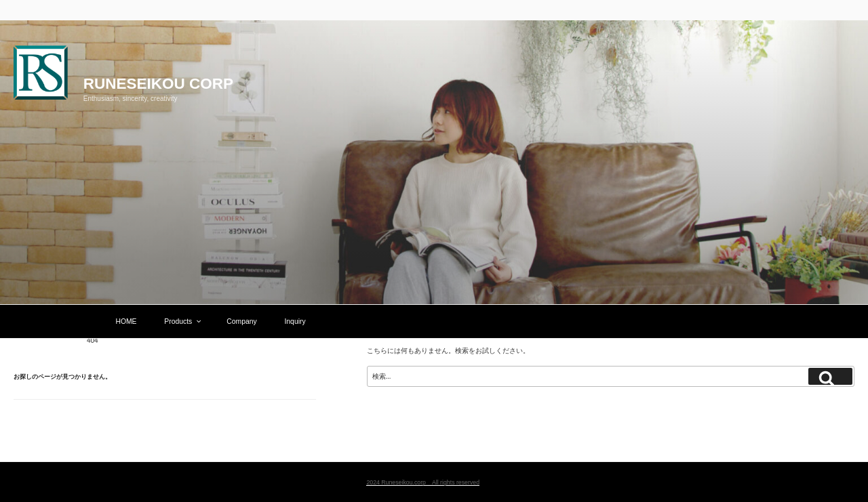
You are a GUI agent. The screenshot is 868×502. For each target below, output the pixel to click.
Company (241, 321)
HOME (126, 321)
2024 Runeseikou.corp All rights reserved (423, 482)
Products (183, 321)
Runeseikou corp (158, 84)
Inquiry (295, 321)
